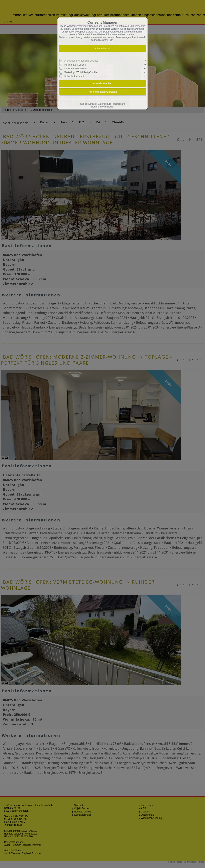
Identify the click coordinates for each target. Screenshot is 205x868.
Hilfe (111, 40)
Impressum (119, 104)
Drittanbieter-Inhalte (75, 76)
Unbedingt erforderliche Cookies (81, 61)
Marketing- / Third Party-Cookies (81, 72)
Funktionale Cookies (75, 65)
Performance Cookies (76, 69)
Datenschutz (104, 104)
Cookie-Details (88, 104)
